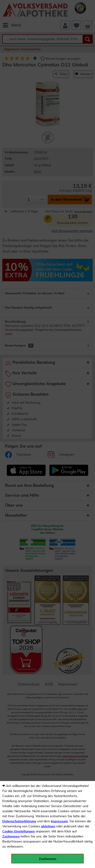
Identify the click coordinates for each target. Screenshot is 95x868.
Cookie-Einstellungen (19, 831)
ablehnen (48, 826)
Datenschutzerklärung (19, 821)
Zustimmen (11, 837)
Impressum (59, 821)
